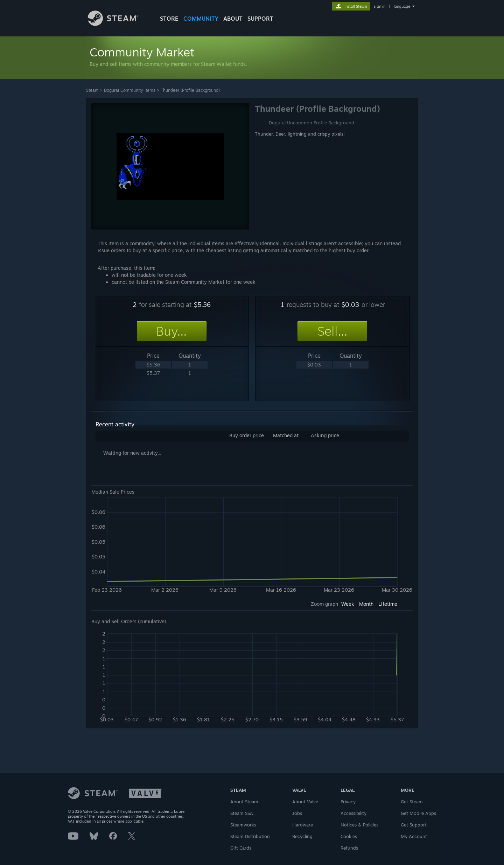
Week (348, 604)
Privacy (348, 802)
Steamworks (243, 825)
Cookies (349, 836)
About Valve (305, 802)
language (402, 6)
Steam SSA (242, 813)
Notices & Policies (359, 825)
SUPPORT (260, 19)
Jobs (297, 813)
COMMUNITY (201, 19)
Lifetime (388, 604)
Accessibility (353, 813)
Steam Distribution (250, 836)
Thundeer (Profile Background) (190, 90)
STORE (169, 19)
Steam (92, 90)
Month (366, 604)
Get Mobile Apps (418, 813)
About (233, 19)
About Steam (244, 802)
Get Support (414, 825)
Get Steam (412, 802)
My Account (414, 836)
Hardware (303, 825)
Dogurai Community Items (130, 90)
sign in (380, 6)
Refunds (349, 848)
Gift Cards (241, 848)
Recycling (302, 836)
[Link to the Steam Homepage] (118, 24)
